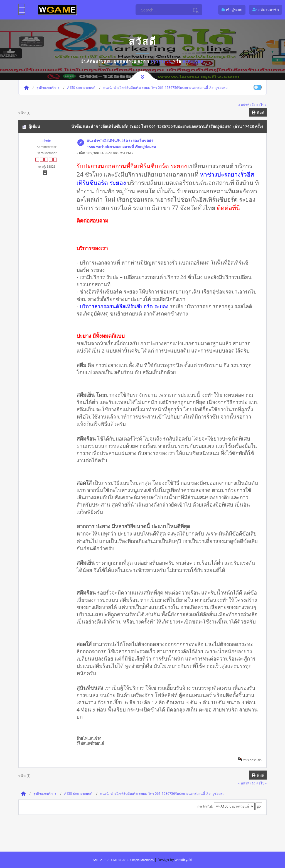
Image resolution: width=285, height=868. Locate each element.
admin (46, 141)
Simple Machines (142, 860)
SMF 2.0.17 (101, 860)
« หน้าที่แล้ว (247, 105)
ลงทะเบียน (193, 61)
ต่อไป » (261, 105)
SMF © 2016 (120, 860)
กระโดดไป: (205, 806)
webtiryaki (183, 860)
